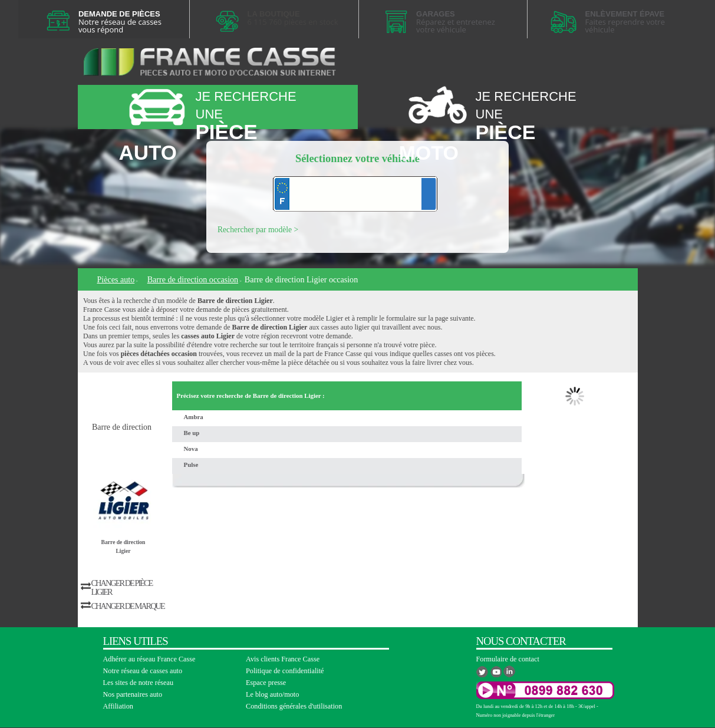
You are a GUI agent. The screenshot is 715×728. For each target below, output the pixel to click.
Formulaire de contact (508, 659)
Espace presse (266, 683)
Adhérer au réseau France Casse (149, 659)
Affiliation (118, 706)
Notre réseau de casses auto (143, 671)
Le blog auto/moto (272, 694)
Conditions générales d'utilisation (294, 706)
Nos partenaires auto (133, 694)
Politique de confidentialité (285, 671)
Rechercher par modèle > (258, 230)
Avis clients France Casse (283, 659)
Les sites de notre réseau (139, 683)
